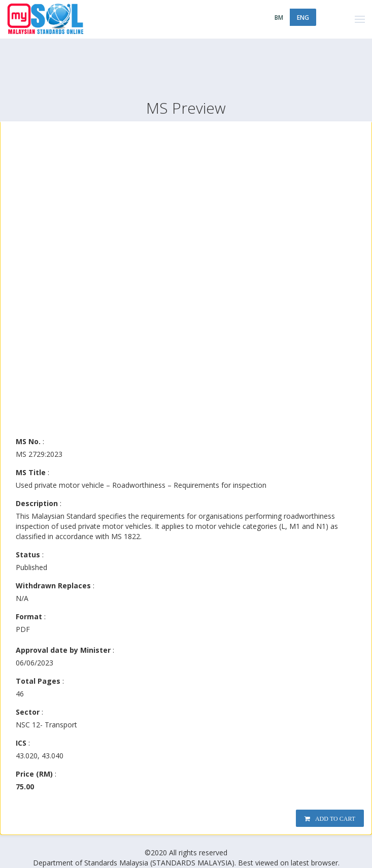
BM (279, 18)
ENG (303, 18)
